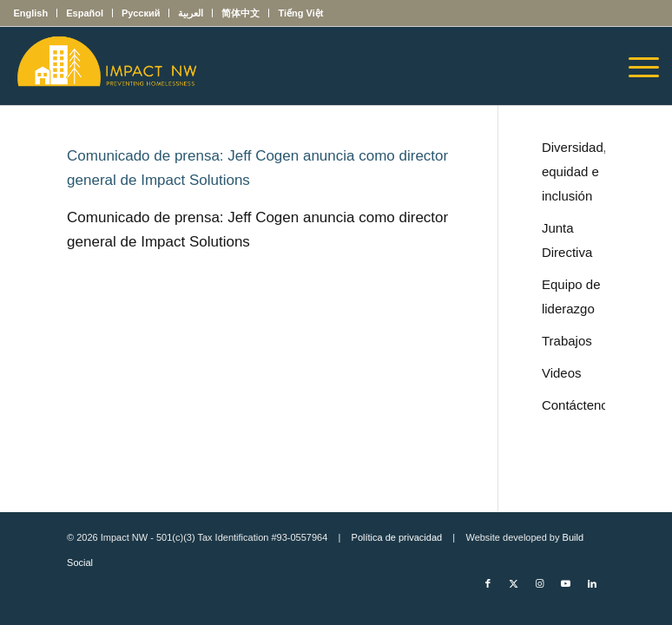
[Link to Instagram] (540, 583)
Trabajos (567, 341)
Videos (562, 373)
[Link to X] (514, 583)
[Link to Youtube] (566, 583)
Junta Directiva (567, 240)
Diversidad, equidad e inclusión (573, 171)
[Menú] (635, 66)
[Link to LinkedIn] (592, 583)
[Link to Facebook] (488, 583)
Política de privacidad (397, 537)
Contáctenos (573, 405)
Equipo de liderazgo (571, 296)
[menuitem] (35, 13)
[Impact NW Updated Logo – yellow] (106, 66)
